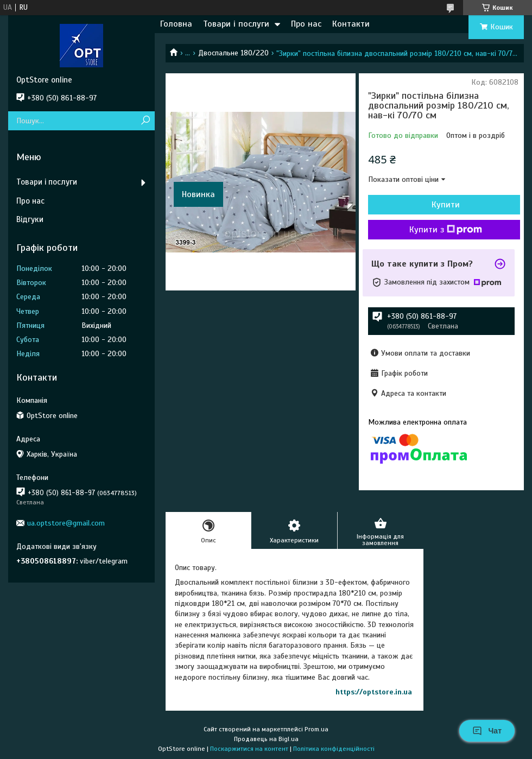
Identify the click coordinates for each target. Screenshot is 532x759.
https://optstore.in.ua (374, 692)
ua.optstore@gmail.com (66, 523)
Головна (176, 24)
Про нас (306, 24)
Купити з (446, 230)
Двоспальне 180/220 (233, 53)
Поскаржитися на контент (249, 749)
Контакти (351, 24)
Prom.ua (316, 729)
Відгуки (30, 219)
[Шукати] (145, 121)
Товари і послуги (236, 24)
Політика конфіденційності (334, 749)
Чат (487, 731)
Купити (446, 205)
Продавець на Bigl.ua (266, 739)
